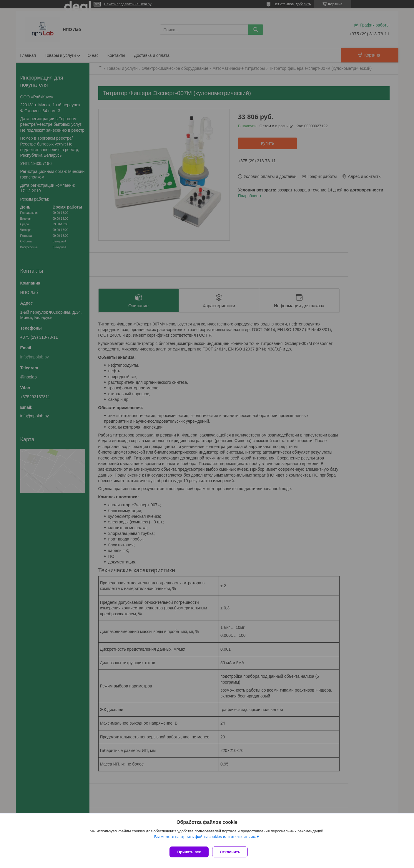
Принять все (189, 852)
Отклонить (232, 852)
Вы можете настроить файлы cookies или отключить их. (205, 839)
